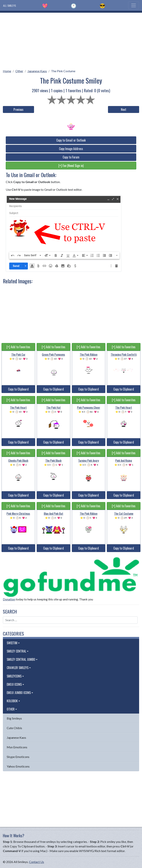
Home (7, 71)
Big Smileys (14, 718)
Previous (18, 109)
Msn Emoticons (17, 747)
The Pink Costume (63, 71)
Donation (9, 599)
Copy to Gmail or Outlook (71, 140)
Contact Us (37, 862)
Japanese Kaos (37, 71)
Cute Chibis (14, 728)
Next (124, 109)
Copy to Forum (71, 157)
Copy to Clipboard (18, 389)
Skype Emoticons (18, 757)
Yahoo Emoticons (18, 766)
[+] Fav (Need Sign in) (71, 166)
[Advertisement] (71, 40)
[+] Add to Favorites (18, 347)
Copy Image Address (71, 149)
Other (19, 71)
